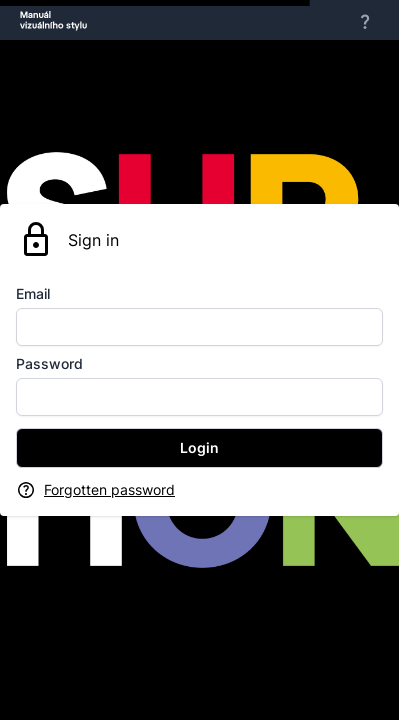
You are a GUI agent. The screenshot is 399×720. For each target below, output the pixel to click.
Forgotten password (109, 489)
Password (49, 363)
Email (33, 293)
